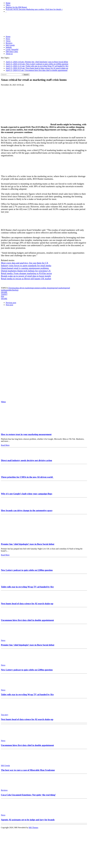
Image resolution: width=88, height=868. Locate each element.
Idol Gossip (10, 45)
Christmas (12, 288)
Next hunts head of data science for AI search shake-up (27, 604)
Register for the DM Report (16, 7)
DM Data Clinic (12, 52)
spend (8, 290)
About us (9, 54)
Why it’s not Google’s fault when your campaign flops (27, 494)
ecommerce (37, 288)
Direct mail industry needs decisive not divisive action (26, 460)
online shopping (48, 288)
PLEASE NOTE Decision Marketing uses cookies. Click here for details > (34, 9)
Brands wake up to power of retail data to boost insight (26, 276)
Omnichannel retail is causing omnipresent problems (25, 268)
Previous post (11, 303)
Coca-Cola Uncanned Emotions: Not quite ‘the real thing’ (28, 795)
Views (8, 41)
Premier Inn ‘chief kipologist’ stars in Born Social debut (28, 544)
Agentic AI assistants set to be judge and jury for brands (28, 820)
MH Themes (33, 828)
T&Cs (8, 5)
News (8, 39)
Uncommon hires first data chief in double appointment (27, 620)
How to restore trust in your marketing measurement (26, 434)
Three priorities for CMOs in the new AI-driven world (27, 477)
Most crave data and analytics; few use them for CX (25, 263)
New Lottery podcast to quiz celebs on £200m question (27, 570)
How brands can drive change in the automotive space (27, 510)
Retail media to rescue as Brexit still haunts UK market (26, 279)
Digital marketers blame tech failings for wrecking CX (26, 271)
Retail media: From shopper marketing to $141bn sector (26, 273)
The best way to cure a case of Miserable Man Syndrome (28, 770)
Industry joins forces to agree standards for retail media (26, 266)
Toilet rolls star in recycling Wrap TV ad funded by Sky (27, 587)
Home (8, 3)
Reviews (9, 43)
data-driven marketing (24, 288)
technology (14, 290)
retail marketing (60, 288)
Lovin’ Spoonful (12, 49)
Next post (9, 305)
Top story (5, 715)
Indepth (9, 47)
